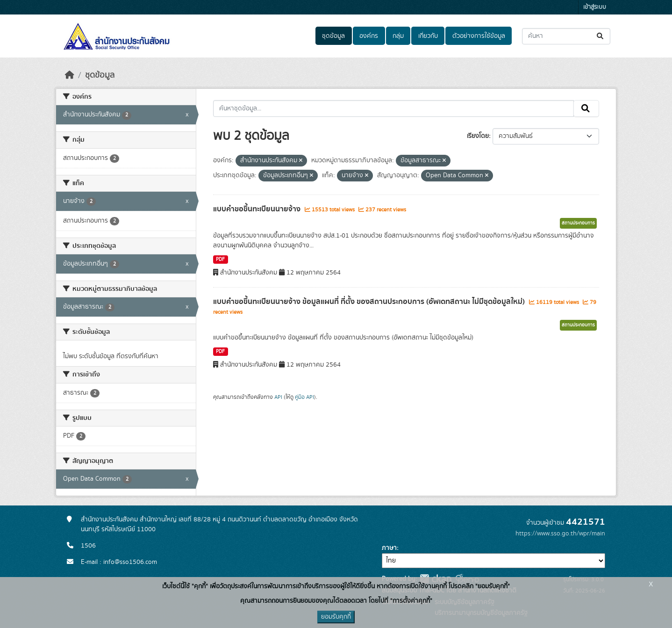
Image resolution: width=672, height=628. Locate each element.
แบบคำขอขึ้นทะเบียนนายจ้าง (258, 209)
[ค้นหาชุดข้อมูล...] (566, 36)
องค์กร (369, 36)
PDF (220, 260)
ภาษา (389, 548)
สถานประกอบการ (578, 223)
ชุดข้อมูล (333, 36)
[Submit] (601, 36)
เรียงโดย (478, 136)
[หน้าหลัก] (70, 75)
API (278, 397)
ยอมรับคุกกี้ (336, 617)
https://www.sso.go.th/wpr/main (560, 534)
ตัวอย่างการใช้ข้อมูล (479, 36)
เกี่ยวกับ (428, 36)
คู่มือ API (304, 397)
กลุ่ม (398, 36)
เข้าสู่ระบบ (595, 7)
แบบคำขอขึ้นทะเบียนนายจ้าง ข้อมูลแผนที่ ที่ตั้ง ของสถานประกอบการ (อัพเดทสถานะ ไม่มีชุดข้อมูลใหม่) (370, 302)
